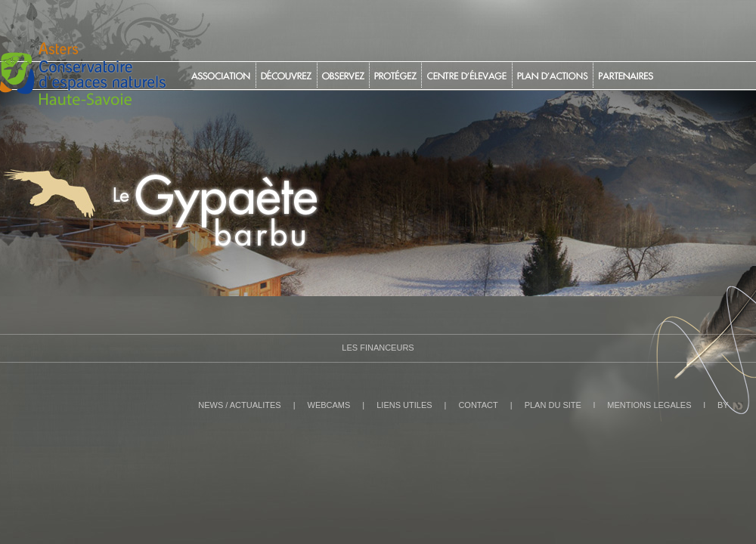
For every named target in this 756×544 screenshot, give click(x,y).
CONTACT (478, 405)
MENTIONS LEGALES (649, 405)
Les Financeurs (378, 348)
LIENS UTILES (404, 405)
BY (723, 405)
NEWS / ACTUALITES (239, 405)
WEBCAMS (329, 405)
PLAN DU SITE (553, 405)
